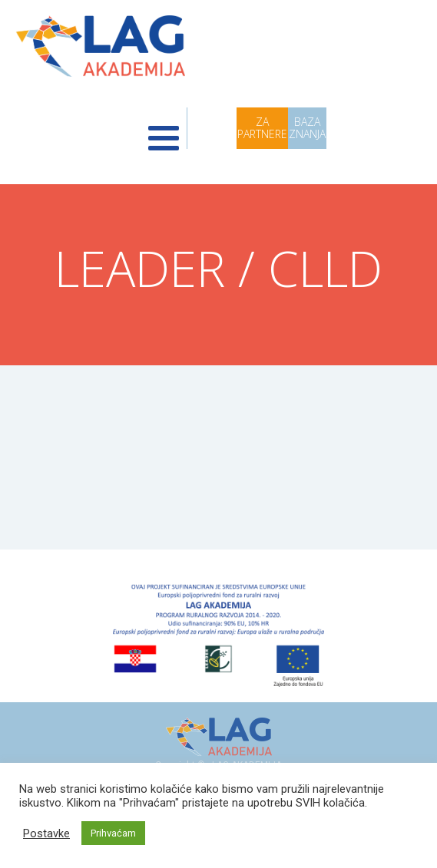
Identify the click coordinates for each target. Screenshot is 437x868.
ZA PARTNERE (262, 128)
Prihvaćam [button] (113, 833)
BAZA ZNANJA (307, 128)
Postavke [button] (46, 833)
